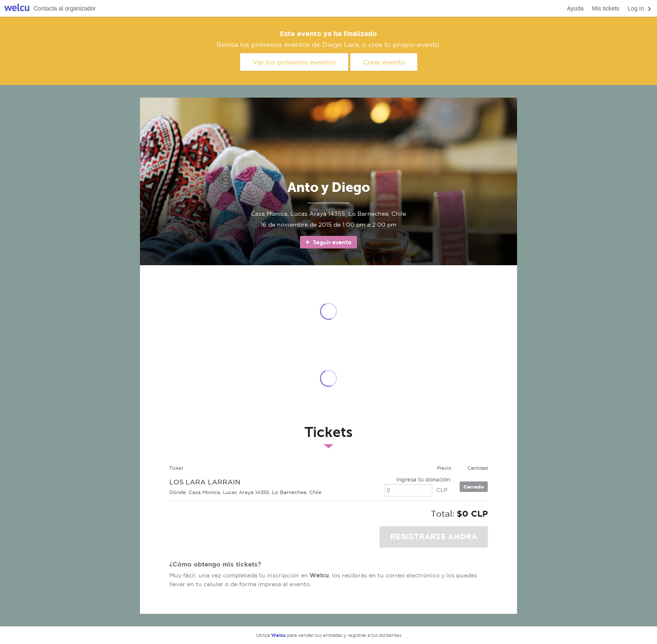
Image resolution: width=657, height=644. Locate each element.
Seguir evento (328, 242)
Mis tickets (606, 8)
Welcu (17, 9)
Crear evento (384, 62)
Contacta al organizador (65, 8)
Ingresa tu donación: (424, 480)
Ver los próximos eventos (294, 62)
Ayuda (575, 8)
